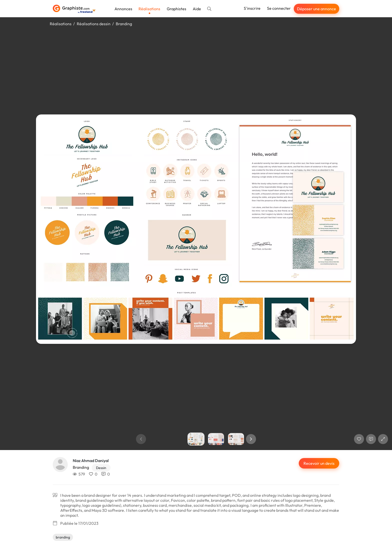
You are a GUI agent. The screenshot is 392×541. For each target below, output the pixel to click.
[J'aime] (359, 439)
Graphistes (176, 9)
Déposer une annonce (316, 9)
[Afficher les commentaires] (371, 439)
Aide (197, 9)
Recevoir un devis (319, 463)
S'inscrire (252, 8)
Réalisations (149, 9)
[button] (251, 439)
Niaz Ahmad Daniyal (91, 461)
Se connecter (279, 8)
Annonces (123, 9)
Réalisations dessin (94, 24)
